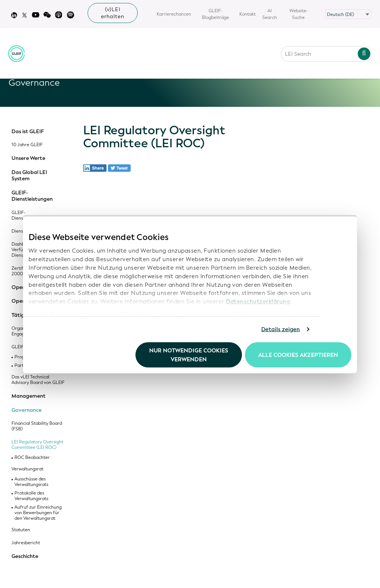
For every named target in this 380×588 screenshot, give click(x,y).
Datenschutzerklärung (258, 302)
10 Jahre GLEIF (27, 145)
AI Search (270, 14)
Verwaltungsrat (27, 469)
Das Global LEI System (29, 176)
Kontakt (248, 14)
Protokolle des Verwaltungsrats (31, 496)
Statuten (21, 530)
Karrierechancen (174, 14)
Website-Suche (299, 14)
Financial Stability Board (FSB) (37, 426)
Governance (27, 410)
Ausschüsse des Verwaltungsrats (31, 482)
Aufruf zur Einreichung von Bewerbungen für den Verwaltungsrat (38, 513)
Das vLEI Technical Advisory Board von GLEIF (38, 380)
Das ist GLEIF (28, 132)
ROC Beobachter (32, 458)
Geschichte (25, 556)
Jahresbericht (26, 543)
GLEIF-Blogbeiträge (215, 14)
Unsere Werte (28, 158)
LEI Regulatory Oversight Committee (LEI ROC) (37, 445)
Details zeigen (281, 329)
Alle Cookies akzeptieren (298, 355)
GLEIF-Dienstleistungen (32, 196)
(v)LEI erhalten (113, 13)
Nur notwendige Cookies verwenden (189, 355)
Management (29, 396)
